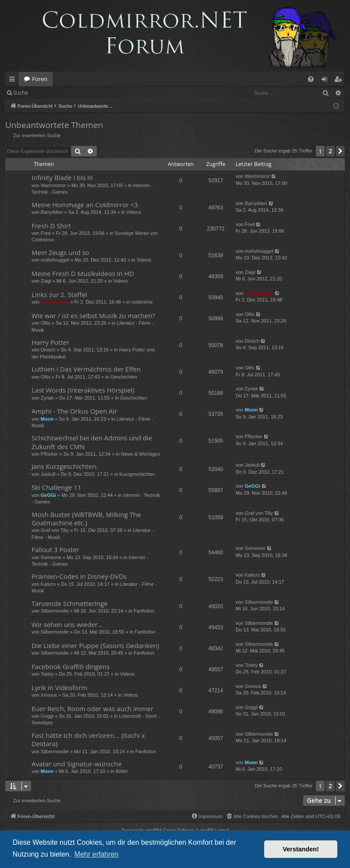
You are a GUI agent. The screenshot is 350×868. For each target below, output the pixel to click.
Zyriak (47, 398)
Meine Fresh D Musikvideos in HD (83, 273)
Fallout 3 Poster (55, 549)
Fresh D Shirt (51, 226)
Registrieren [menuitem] (340, 81)
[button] (340, 151)
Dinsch (48, 350)
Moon (47, 419)
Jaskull (48, 474)
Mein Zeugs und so (60, 252)
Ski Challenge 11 (57, 487)
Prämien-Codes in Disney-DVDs (79, 576)
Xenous (49, 695)
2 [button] (330, 151)
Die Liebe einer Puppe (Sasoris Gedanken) (95, 645)
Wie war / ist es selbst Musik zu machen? (93, 315)
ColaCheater (55, 302)
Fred (46, 233)
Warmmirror (53, 185)
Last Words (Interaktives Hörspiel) (83, 390)
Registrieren (93, 93)
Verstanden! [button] (301, 849)
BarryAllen (52, 212)
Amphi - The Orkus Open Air (74, 411)
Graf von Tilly (55, 530)
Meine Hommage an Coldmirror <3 (85, 205)
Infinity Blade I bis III (62, 177)
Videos (134, 212)
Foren (40, 79)
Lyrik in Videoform (59, 687)
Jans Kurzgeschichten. (65, 466)
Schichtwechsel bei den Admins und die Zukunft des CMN (92, 442)
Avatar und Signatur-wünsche (77, 764)
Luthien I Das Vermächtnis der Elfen (86, 369)
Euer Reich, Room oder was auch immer (92, 709)
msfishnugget (55, 260)
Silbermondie (55, 611)
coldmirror (142, 302)
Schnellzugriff (14, 81)
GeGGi (48, 495)
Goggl (47, 716)
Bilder (122, 771)
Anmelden (53, 93)
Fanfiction (144, 611)
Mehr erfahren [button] (97, 854)
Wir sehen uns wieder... (67, 624)
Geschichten (124, 377)
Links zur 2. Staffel (59, 294)
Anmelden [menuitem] (327, 81)
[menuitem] (311, 79)
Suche (21, 93)
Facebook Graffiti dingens (71, 666)
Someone (51, 557)
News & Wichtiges (140, 454)
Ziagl (46, 281)
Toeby (47, 674)
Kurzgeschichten (137, 474)
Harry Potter (50, 342)
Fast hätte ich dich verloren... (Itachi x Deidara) (88, 739)
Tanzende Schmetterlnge (70, 603)
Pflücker (49, 454)
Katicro (48, 584)
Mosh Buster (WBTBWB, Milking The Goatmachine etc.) (86, 519)
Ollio (46, 323)
